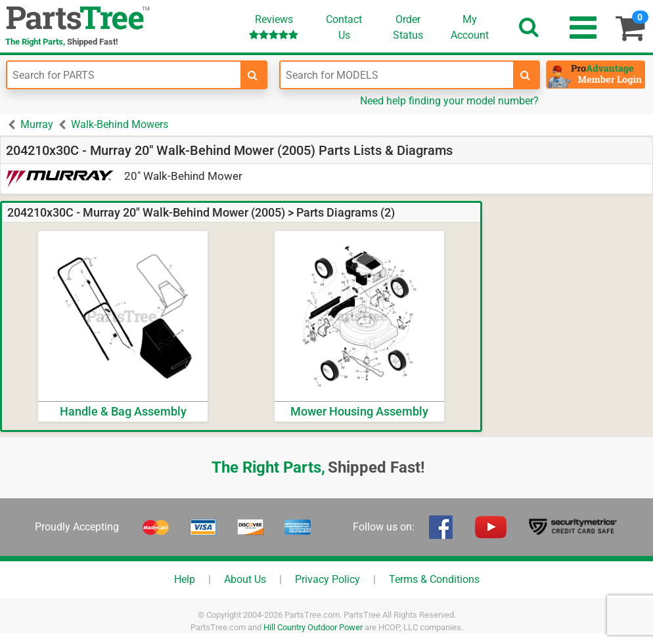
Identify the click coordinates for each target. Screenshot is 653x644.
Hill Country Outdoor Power (313, 627)
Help (185, 579)
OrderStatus (408, 27)
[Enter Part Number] (124, 75)
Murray (37, 124)
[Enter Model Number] (397, 75)
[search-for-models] (526, 75)
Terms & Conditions (434, 579)
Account (470, 27)
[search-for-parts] (253, 75)
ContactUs (344, 27)
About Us (245, 579)
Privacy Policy (327, 579)
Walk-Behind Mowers (120, 124)
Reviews (274, 27)
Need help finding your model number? (449, 101)
